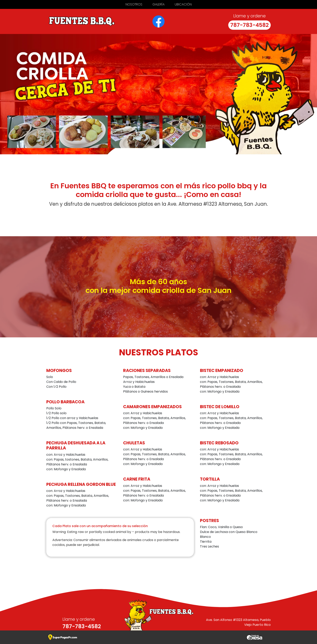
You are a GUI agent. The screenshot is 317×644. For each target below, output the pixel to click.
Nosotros (134, 4)
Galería (158, 4)
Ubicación (183, 4)
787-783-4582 (249, 25)
